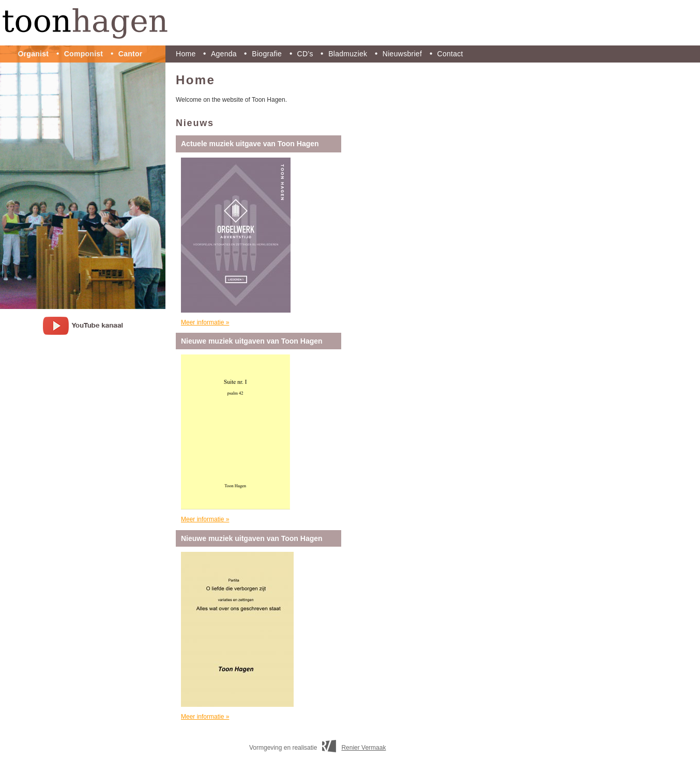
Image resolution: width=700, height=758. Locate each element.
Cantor (131, 54)
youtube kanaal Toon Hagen (83, 326)
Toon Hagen (350, 23)
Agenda (224, 54)
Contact (450, 54)
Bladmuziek (348, 54)
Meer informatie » (205, 322)
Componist (84, 54)
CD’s (305, 54)
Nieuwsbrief (402, 54)
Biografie (267, 54)
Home (186, 54)
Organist (33, 54)
